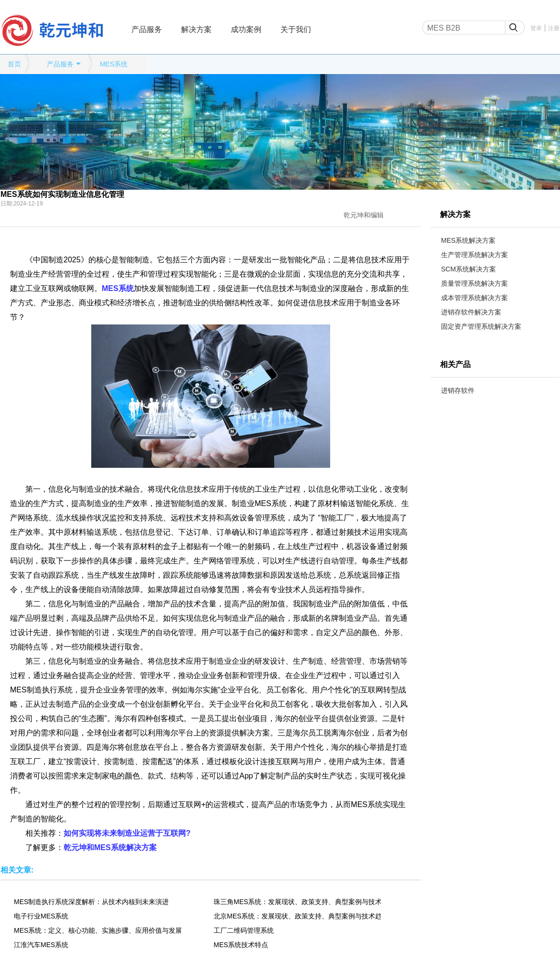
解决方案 (196, 29)
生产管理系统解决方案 (474, 255)
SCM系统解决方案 (468, 269)
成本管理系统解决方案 (474, 298)
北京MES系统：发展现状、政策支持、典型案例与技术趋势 (297, 916)
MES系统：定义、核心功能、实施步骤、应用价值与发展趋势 (97, 930)
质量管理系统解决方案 (474, 283)
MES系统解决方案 (468, 240)
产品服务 (147, 29)
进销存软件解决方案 (471, 312)
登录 (536, 28)
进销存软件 (458, 390)
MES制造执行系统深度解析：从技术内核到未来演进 (91, 902)
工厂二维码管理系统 (244, 930)
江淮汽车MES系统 (41, 945)
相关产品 (455, 364)
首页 (14, 64)
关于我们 (296, 29)
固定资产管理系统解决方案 (481, 326)
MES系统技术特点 (241, 945)
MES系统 (114, 64)
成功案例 (246, 29)
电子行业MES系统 (41, 916)
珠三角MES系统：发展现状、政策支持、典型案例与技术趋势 (297, 902)
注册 (554, 28)
